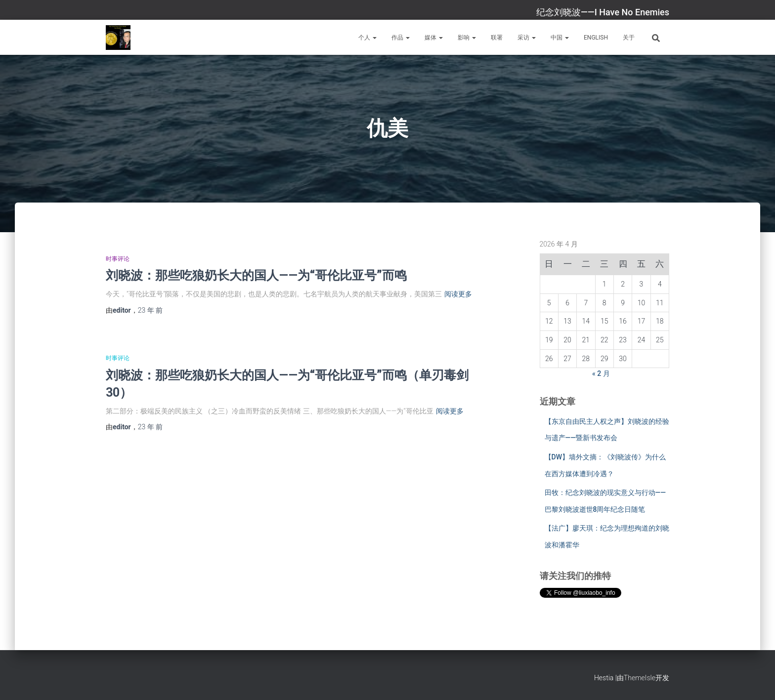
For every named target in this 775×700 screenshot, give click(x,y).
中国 (560, 38)
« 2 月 (601, 373)
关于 (629, 38)
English (596, 38)
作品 (401, 38)
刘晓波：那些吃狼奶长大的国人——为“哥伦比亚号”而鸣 (256, 275)
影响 (467, 38)
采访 (527, 38)
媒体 (434, 38)
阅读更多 (458, 294)
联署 (497, 38)
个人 (367, 38)
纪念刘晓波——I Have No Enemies (603, 12)
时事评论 (118, 259)
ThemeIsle (640, 678)
